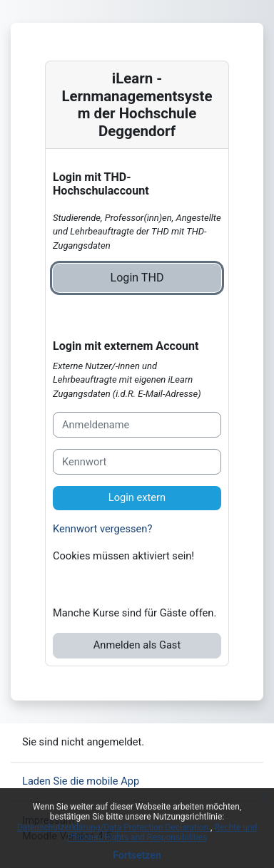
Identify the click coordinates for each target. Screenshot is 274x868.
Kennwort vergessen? (102, 529)
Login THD (137, 278)
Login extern (137, 497)
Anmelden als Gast (137, 645)
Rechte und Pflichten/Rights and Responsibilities (162, 832)
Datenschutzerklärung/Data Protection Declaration (114, 827)
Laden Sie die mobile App (81, 781)
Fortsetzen (137, 855)
